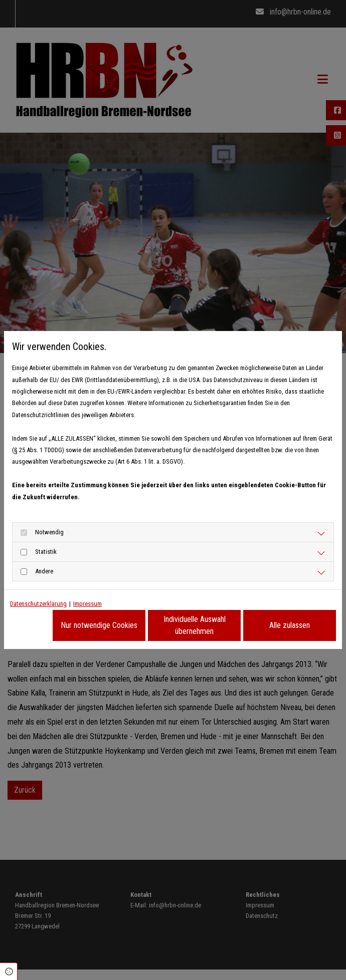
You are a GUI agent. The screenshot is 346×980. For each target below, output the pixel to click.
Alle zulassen (290, 625)
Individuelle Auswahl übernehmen (195, 625)
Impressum (88, 604)
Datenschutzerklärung (38, 604)
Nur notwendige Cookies (99, 625)
